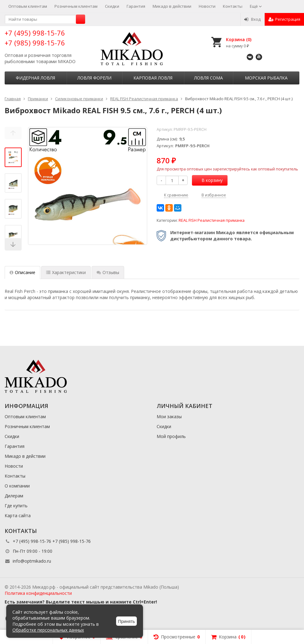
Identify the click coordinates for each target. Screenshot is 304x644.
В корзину (209, 180)
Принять (126, 621)
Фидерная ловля (35, 78)
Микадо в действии (172, 6)
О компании (17, 486)
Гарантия (136, 6)
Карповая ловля (153, 78)
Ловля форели (94, 78)
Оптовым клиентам (28, 6)
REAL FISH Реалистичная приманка (212, 220)
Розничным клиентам (76, 6)
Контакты (233, 6)
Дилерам (14, 496)
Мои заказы (169, 416)
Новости (207, 6)
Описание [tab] (22, 272)
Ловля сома (208, 78)
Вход (252, 19)
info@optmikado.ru (32, 561)
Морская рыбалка (266, 78)
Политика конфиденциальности (38, 593)
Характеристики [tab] (66, 272)
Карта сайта (18, 515)
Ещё (256, 6)
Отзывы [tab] (108, 272)
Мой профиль (171, 436)
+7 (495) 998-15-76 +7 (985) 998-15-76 (35, 38)
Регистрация (284, 19)
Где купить (16, 506)
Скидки (112, 6)
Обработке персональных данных (48, 630)
